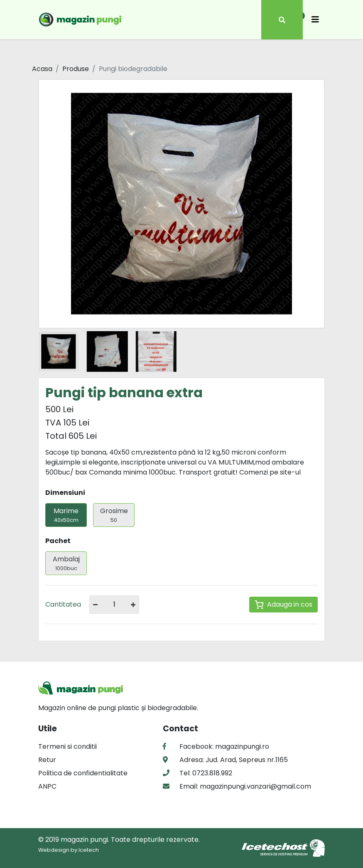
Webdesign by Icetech (69, 850)
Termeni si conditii (67, 746)
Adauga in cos (283, 604)
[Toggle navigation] (315, 20)
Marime (66, 515)
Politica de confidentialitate (83, 773)
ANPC (47, 786)
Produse (76, 69)
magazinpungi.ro (242, 746)
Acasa (42, 69)
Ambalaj (66, 563)
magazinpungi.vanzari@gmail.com (255, 786)
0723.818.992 (211, 773)
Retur (47, 760)
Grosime (114, 515)
